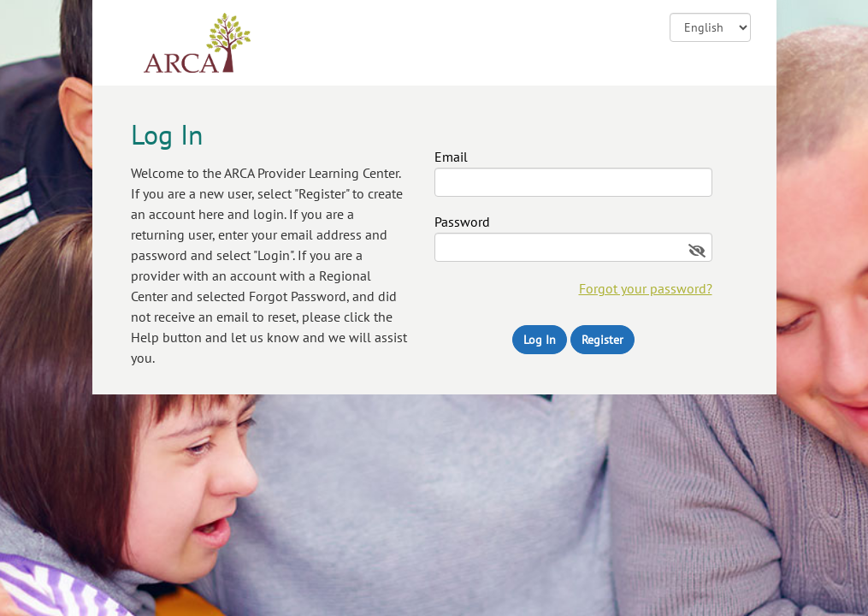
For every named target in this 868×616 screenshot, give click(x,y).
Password (462, 222)
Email (451, 157)
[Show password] (697, 251)
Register (602, 340)
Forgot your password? (646, 288)
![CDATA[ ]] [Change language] (710, 27)
